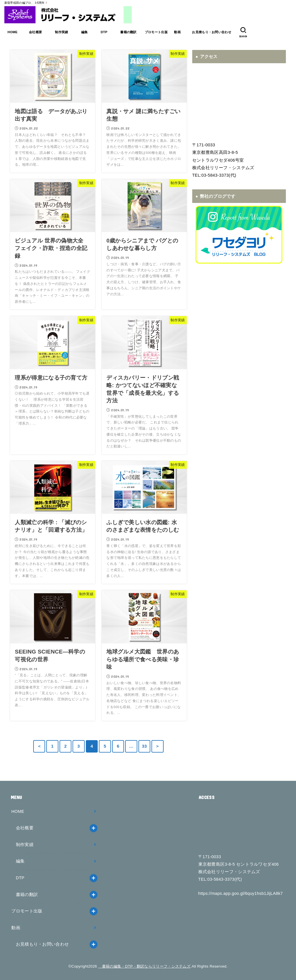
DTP (104, 32)
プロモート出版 (156, 32)
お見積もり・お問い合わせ (212, 32)
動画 (177, 32)
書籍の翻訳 (128, 32)
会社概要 (36, 32)
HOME (13, 32)
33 (144, 746)
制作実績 (62, 32)
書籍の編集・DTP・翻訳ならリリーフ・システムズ (144, 966)
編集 (84, 32)
